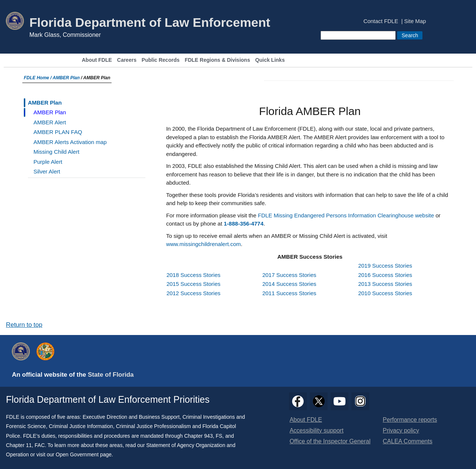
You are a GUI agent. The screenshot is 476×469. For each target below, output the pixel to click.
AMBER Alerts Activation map (70, 142)
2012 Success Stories (194, 293)
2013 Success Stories (385, 284)
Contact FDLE (381, 21)
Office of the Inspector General (330, 441)
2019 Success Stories (385, 266)
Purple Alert (48, 162)
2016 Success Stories (385, 275)
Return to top (24, 325)
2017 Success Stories (289, 275)
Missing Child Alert (56, 152)
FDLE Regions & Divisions (218, 60)
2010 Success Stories (385, 293)
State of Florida (111, 375)
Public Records (161, 60)
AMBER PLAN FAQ (58, 132)
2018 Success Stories (194, 275)
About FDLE (97, 60)
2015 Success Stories (194, 284)
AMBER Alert (50, 122)
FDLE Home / (38, 78)
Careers (127, 60)
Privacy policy (401, 430)
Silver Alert (47, 171)
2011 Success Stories (289, 293)
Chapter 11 (19, 445)
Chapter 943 (198, 436)
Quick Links (270, 60)
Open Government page (84, 454)
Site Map (415, 21)
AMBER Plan (66, 78)
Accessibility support (317, 430)
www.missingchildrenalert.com (204, 244)
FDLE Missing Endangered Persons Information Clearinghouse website (346, 215)
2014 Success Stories (289, 284)
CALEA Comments (407, 441)
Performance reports (410, 420)
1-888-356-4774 (244, 224)
